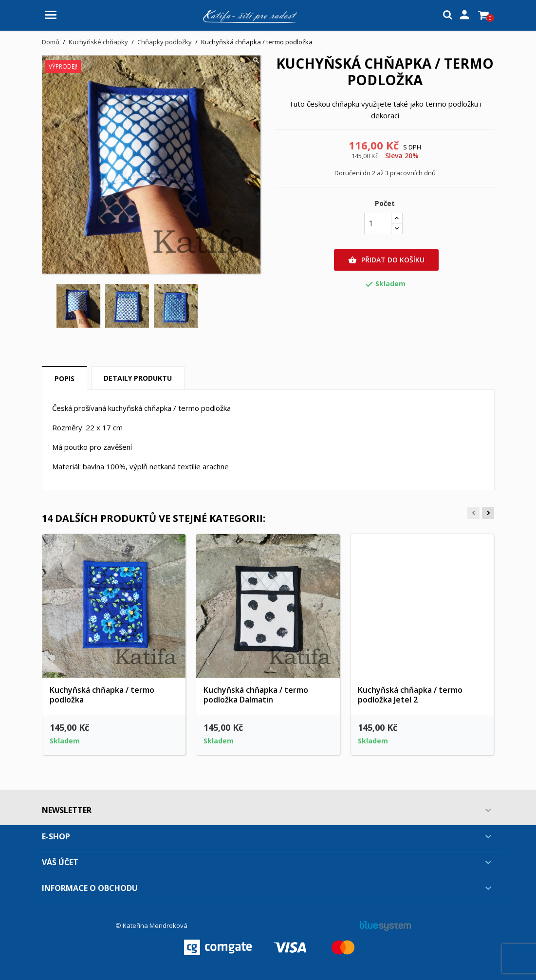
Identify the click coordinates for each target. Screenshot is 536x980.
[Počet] (378, 223)
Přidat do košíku (386, 260)
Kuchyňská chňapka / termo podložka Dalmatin (256, 695)
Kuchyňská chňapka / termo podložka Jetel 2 (410, 695)
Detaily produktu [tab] (138, 378)
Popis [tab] (65, 379)
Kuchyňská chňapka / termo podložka (102, 695)
